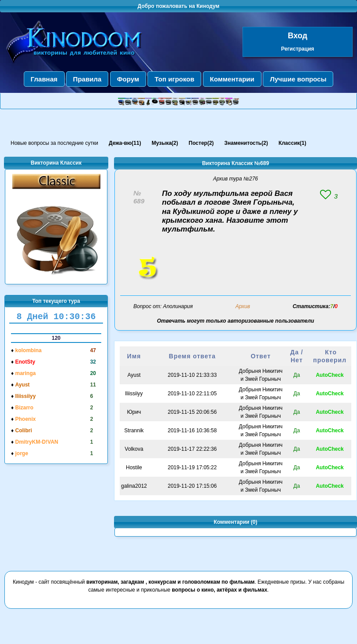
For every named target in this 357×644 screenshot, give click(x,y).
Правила (87, 79)
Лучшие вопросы (298, 79)
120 (56, 338)
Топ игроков (174, 79)
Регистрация (297, 49)
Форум (128, 79)
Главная (44, 79)
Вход (298, 36)
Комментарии (232, 79)
